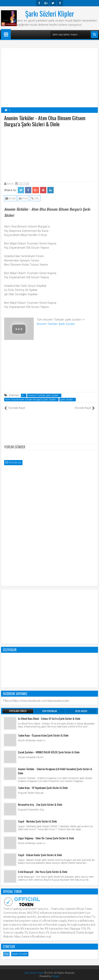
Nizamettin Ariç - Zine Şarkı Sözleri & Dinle (40, 804)
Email (10, 198)
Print (23, 198)
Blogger (56, 976)
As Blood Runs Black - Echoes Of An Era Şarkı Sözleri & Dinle (49, 718)
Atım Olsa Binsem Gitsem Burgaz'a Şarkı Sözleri (30, 400)
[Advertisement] (49, 153)
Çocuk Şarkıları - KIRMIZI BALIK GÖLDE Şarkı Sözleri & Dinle (49, 752)
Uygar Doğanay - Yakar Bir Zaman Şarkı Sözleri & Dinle (46, 838)
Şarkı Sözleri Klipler (50, 13)
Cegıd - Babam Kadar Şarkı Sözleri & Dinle (40, 855)
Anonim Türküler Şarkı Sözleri (56, 324)
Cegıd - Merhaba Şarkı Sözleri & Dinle (37, 821)
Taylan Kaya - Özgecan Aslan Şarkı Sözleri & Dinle (43, 735)
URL (35, 198)
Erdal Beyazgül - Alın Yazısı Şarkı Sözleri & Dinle (43, 872)
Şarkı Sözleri (67, 400)
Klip (6, 954)
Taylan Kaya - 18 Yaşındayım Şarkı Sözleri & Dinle (43, 788)
